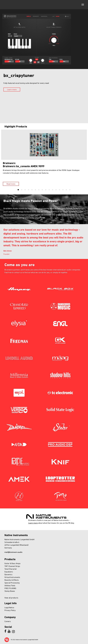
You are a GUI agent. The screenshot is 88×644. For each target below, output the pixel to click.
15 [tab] (66, 190)
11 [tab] (53, 190)
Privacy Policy (10, 610)
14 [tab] (63, 190)
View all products (11, 598)
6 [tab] (35, 190)
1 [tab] (18, 190)
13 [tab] (59, 190)
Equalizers (9, 572)
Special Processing (12, 583)
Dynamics (8, 574)
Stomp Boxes (10, 591)
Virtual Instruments (12, 577)
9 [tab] (46, 190)
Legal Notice (9, 607)
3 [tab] (25, 190)
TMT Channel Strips (12, 566)
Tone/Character (11, 569)
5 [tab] (32, 190)
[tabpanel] (44, 158)
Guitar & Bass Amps (12, 563)
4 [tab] (29, 190)
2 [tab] (22, 190)
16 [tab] (70, 190)
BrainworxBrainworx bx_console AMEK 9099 (24, 164)
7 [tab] (39, 190)
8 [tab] (42, 190)
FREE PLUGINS (10, 588)
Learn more (12, 89)
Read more (11, 184)
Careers (8, 621)
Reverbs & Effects (12, 580)
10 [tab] (49, 190)
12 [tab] (56, 190)
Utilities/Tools (10, 585)
